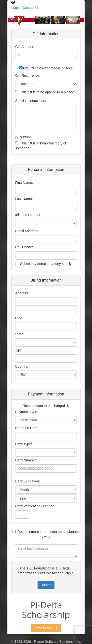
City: (19, 318)
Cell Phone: (24, 247)
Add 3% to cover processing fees (48, 68)
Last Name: (24, 199)
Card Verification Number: (35, 506)
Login (15, 8)
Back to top (46, 628)
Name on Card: (27, 428)
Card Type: (24, 444)
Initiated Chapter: (28, 215)
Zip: (18, 350)
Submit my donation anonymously (46, 264)
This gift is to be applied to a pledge (47, 92)
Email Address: (27, 231)
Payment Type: (27, 412)
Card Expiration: (27, 481)
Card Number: (26, 460)
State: (20, 334)
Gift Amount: (25, 47)
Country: (22, 366)
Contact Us (31, 8)
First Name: (24, 183)
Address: (22, 293)
